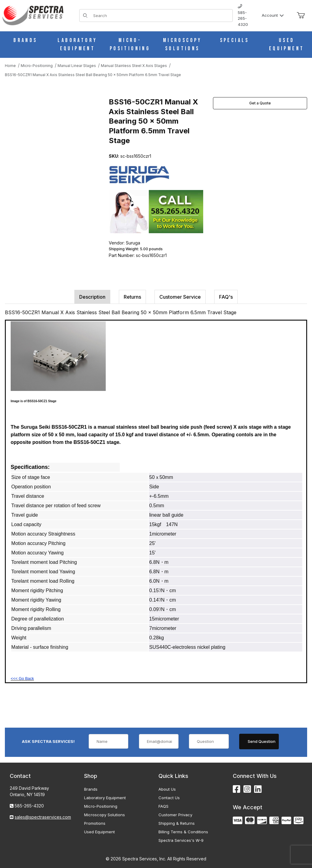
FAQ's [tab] (226, 297)
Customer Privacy (175, 815)
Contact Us (169, 798)
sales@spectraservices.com (43, 817)
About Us (167, 789)
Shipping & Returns (177, 823)
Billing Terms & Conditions (183, 832)
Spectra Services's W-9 (181, 840)
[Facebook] (237, 789)
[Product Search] (161, 16)
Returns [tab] (132, 297)
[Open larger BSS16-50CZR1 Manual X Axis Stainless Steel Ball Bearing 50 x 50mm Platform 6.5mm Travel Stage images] (55, 141)
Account (273, 15)
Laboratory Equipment (105, 798)
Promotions (95, 823)
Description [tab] (92, 297)
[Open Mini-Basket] (301, 16)
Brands (91, 789)
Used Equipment (99, 832)
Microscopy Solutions (105, 815)
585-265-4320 (243, 16)
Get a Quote (260, 103)
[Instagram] (247, 789)
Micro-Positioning (101, 806)
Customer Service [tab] (180, 297)
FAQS (163, 806)
